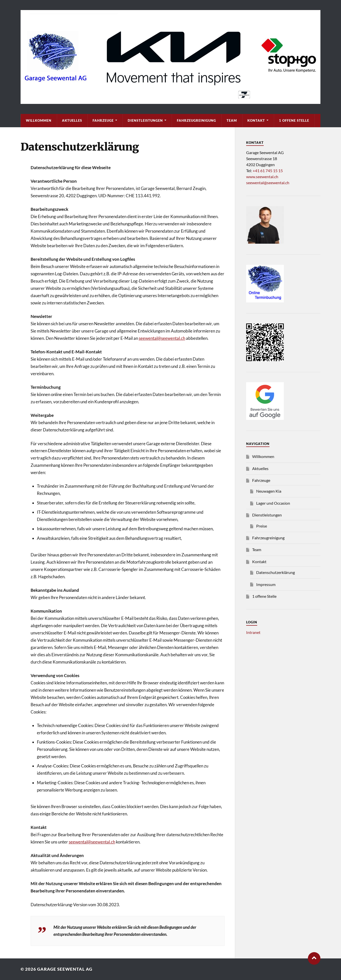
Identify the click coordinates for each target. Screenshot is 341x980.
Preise (262, 526)
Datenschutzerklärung (276, 572)
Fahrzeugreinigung (196, 120)
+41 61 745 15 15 (268, 171)
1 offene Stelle (294, 120)
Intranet (253, 632)
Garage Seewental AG (65, 969)
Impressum (266, 584)
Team (232, 120)
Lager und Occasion (273, 503)
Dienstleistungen (145, 120)
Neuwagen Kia (269, 491)
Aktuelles (72, 120)
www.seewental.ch (262, 177)
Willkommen (39, 120)
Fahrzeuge (103, 120)
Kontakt (256, 120)
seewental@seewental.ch (162, 338)
